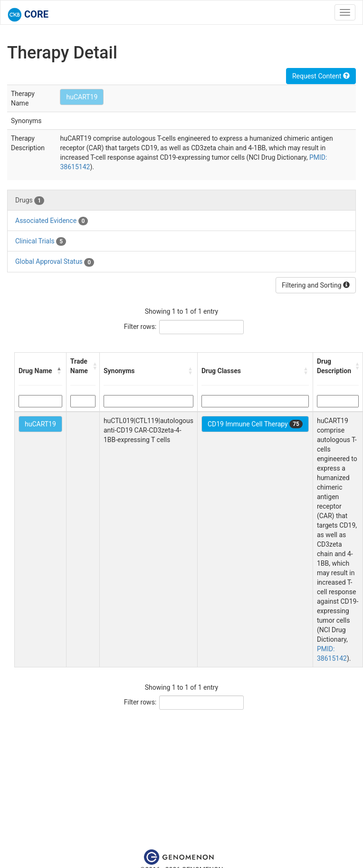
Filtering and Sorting (316, 285)
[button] (59, 371)
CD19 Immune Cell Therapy (255, 424)
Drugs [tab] (30, 201)
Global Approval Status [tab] (55, 262)
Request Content (321, 76)
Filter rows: (140, 327)
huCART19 (82, 97)
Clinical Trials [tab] (41, 241)
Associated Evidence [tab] (52, 221)
